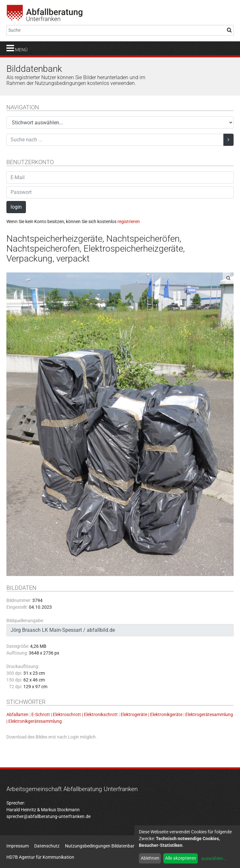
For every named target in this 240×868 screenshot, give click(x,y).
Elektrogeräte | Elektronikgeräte (152, 714)
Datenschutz (47, 846)
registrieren (129, 221)
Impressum (18, 846)
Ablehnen (150, 858)
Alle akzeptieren (181, 858)
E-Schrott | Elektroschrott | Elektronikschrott (75, 714)
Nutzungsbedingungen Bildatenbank (101, 846)
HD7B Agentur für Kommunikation (40, 857)
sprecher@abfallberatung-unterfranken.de (48, 816)
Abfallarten (17, 714)
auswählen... (214, 858)
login (16, 207)
